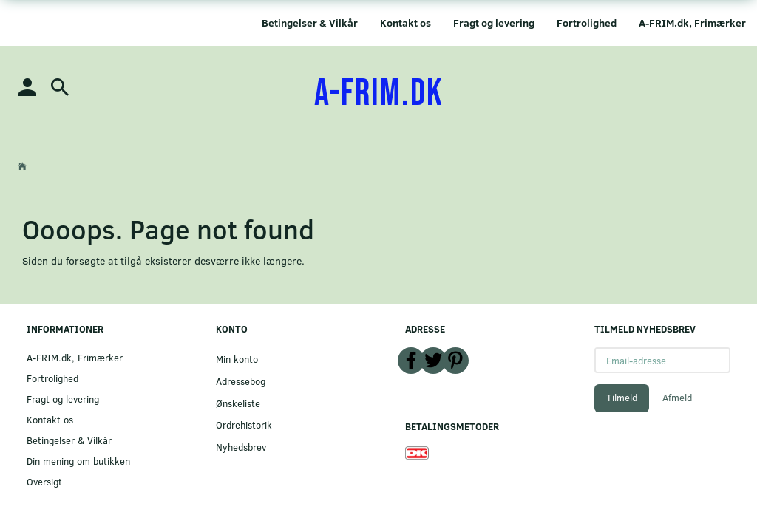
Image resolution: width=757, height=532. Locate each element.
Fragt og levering (494, 23)
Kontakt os (405, 23)
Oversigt (44, 481)
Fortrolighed (587, 23)
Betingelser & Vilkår (310, 23)
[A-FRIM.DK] (379, 94)
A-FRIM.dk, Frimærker (692, 23)
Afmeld (677, 398)
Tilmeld (622, 398)
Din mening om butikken (78, 461)
